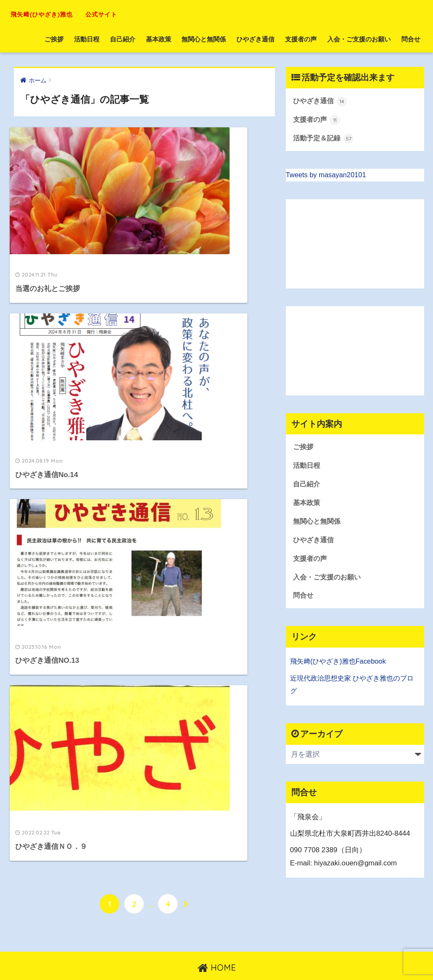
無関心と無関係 (204, 39)
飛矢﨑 (301, 666)
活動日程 (87, 39)
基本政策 (159, 39)
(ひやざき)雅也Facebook (351, 666)
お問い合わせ (233, 955)
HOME (217, 937)
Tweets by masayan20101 (327, 176)
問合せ (411, 39)
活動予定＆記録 (325, 139)
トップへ (194, 955)
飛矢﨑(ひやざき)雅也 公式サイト (97, 13)
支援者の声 (301, 39)
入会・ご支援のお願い (359, 39)
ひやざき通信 (255, 39)
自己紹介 (123, 39)
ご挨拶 (54, 39)
